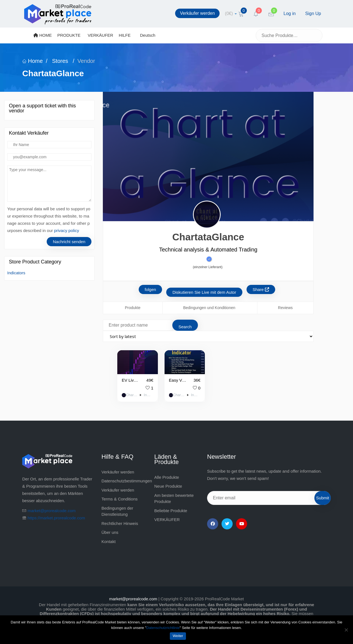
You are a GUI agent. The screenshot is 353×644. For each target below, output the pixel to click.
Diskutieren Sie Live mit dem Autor (204, 292)
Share (261, 289)
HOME (43, 35)
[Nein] (346, 630)
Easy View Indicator (178, 380)
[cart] (231, 13)
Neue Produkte (168, 486)
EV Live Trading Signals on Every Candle (131, 380)
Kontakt (109, 541)
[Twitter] (227, 524)
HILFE (125, 35)
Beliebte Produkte (171, 511)
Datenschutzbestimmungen (127, 481)
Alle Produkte (167, 477)
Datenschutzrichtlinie (163, 628)
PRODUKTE (69, 35)
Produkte (133, 308)
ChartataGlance (132, 395)
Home (33, 61)
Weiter (178, 636)
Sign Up (313, 13)
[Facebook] (213, 524)
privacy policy (66, 230)
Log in (290, 13)
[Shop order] (208, 336)
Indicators (16, 273)
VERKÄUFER (101, 35)
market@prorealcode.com (52, 511)
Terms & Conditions (120, 499)
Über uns (110, 532)
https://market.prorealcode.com (56, 518)
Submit (323, 498)
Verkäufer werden (197, 13)
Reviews (285, 308)
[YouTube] (242, 524)
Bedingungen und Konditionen (209, 308)
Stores (60, 61)
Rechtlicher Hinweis (120, 523)
